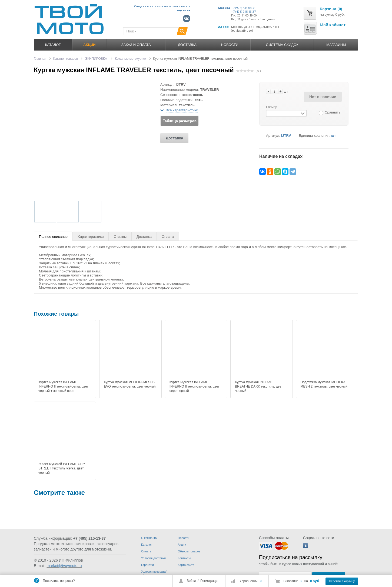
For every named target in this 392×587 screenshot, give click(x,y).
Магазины (336, 45)
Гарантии (147, 565)
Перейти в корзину (342, 581)
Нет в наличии (323, 97)
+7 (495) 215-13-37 (243, 12)
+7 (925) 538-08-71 (243, 8)
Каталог (53, 45)
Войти (191, 581)
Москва (224, 8)
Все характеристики (182, 110)
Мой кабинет (333, 25)
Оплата (168, 237)
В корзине (291, 581)
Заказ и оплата (136, 45)
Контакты (184, 558)
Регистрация (210, 581)
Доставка (187, 45)
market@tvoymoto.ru (64, 566)
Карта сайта (186, 565)
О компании (149, 538)
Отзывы (120, 237)
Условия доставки (153, 558)
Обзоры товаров (189, 551)
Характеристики (91, 237)
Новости (230, 45)
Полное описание (53, 237)
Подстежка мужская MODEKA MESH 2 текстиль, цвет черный (324, 384)
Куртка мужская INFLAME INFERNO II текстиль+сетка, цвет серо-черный (195, 386)
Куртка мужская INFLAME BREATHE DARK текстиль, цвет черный (259, 386)
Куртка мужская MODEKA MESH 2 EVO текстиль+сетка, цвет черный (130, 384)
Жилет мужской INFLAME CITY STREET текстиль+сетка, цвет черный (62, 468)
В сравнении (248, 581)
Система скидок (282, 45)
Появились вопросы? (59, 581)
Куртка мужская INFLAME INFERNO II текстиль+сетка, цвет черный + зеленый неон (63, 386)
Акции (182, 545)
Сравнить (333, 112)
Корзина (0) (331, 9)
